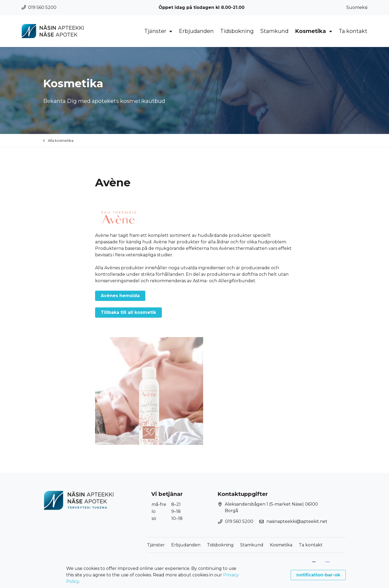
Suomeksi (357, 7)
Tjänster (156, 31)
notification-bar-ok (318, 575)
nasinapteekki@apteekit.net (297, 521)
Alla (58, 140)
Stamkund (274, 31)
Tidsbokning (237, 31)
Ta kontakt (353, 31)
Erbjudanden (196, 31)
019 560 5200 (39, 7)
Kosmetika (311, 31)
